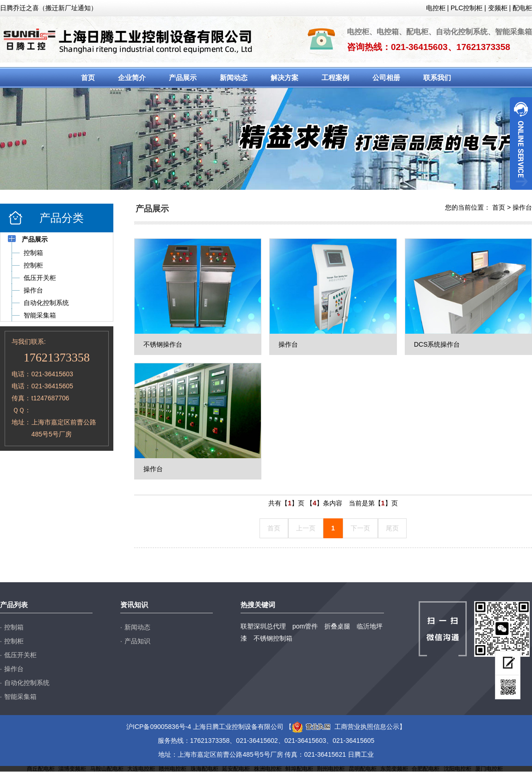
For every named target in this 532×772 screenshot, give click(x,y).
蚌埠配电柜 (299, 769)
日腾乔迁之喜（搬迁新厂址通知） (49, 8)
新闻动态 (234, 78)
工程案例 (335, 78)
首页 (88, 78)
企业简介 (132, 78)
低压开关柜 (20, 655)
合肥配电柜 (426, 769)
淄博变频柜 (72, 769)
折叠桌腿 (337, 626)
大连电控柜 (141, 769)
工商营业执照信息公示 (346, 727)
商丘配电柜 (41, 769)
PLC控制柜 (467, 8)
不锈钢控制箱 (273, 638)
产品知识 (137, 641)
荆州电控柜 (331, 769)
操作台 (522, 207)
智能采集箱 (20, 697)
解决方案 (285, 78)
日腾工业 (361, 754)
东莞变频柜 (394, 769)
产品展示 (183, 78)
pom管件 (305, 626)
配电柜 (522, 8)
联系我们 (437, 78)
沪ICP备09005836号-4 (159, 727)
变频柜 (498, 8)
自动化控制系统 (27, 683)
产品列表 (14, 605)
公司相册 (386, 78)
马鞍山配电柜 (107, 769)
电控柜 (436, 8)
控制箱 (14, 627)
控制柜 (14, 641)
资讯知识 (134, 605)
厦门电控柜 (489, 769)
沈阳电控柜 (458, 769)
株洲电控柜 (268, 769)
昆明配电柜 (363, 769)
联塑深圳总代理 (263, 626)
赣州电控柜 (173, 769)
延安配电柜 (236, 769)
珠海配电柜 (204, 769)
